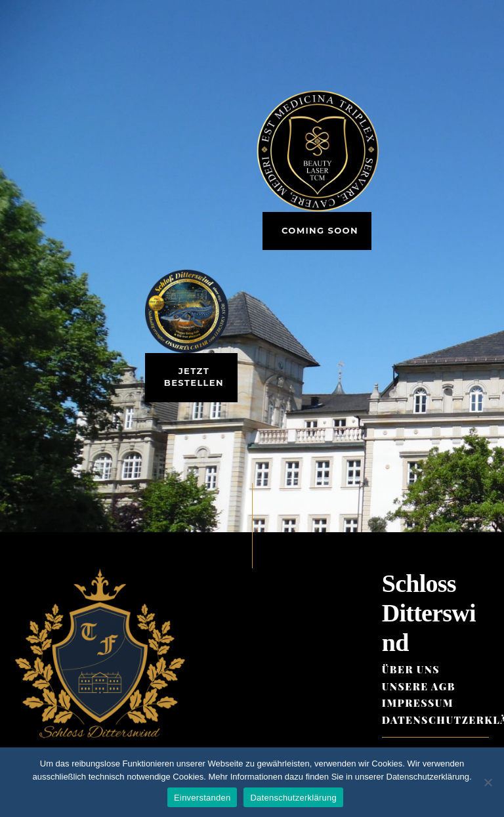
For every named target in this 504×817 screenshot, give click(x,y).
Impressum (418, 703)
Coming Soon (320, 230)
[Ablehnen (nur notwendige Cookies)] (488, 782)
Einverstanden (202, 798)
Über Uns (411, 669)
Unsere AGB (419, 686)
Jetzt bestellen (194, 377)
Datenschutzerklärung (293, 798)
